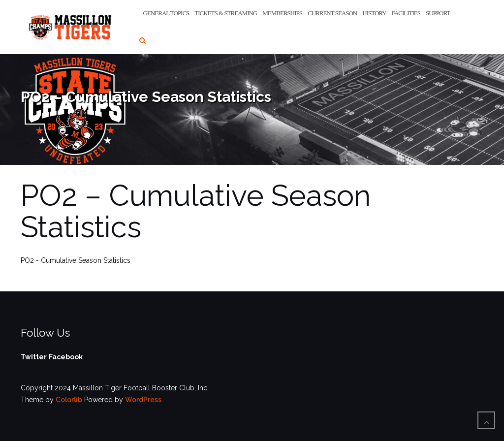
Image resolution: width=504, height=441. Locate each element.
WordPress (143, 400)
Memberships (282, 13)
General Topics (166, 13)
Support (438, 13)
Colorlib (69, 400)
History (374, 13)
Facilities (406, 13)
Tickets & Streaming (226, 13)
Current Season (332, 13)
